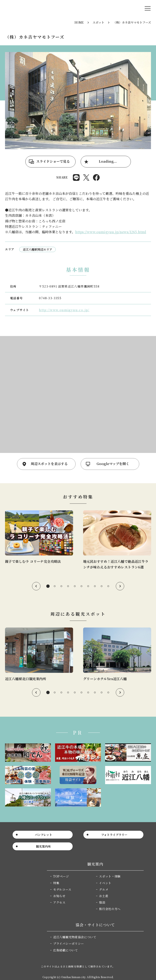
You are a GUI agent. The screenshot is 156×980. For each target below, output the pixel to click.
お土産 (104, 896)
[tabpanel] (39, 537)
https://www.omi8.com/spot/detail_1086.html (117, 655)
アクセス (59, 902)
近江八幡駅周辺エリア (37, 249)
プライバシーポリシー (69, 943)
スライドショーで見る (53, 161)
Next (120, 586)
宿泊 (102, 902)
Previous (36, 586)
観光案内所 (43, 846)
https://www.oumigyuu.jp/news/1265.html (111, 232)
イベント (105, 883)
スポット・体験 (110, 876)
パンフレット (43, 835)
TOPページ (61, 876)
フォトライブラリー (114, 835)
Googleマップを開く (113, 464)
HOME (79, 22)
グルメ (104, 889)
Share (76, 177)
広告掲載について (66, 950)
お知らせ (59, 896)
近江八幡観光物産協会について (75, 937)
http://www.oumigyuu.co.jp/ (64, 310)
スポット (98, 22)
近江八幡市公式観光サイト (30, 8)
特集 (56, 883)
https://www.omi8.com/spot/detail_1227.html (39, 655)
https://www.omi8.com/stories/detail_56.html (117, 540)
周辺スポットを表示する (49, 464)
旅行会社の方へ (110, 909)
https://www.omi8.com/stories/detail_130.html (39, 537)
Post (86, 177)
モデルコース (62, 889)
